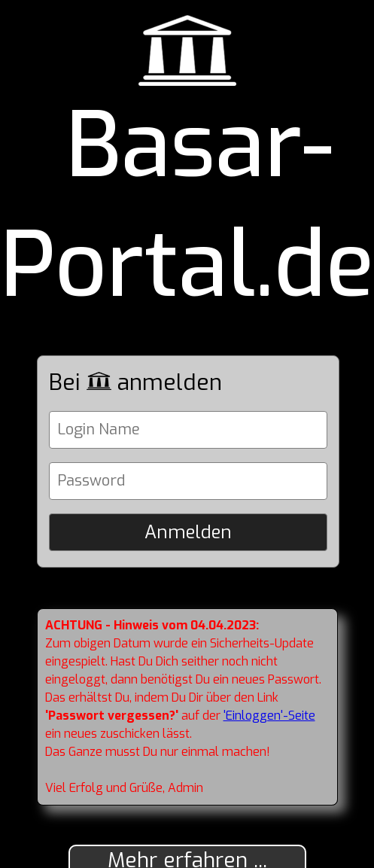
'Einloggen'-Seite (269, 716)
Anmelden (188, 532)
